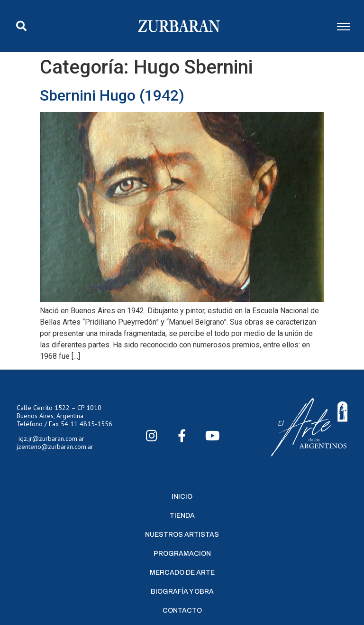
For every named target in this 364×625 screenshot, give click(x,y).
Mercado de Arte (182, 573)
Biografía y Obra (182, 592)
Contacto (182, 611)
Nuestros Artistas (182, 535)
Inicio (182, 497)
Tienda (182, 516)
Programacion (182, 554)
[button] (21, 26)
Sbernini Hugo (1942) (112, 95)
